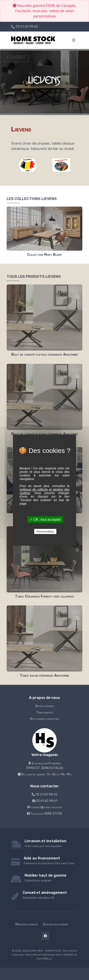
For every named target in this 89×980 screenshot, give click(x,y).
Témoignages (44, 712)
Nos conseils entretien (44, 719)
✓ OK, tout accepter (45, 520)
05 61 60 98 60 (27, 27)
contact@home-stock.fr (44, 807)
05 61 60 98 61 (45, 801)
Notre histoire (45, 706)
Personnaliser (45, 531)
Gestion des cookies (56, 924)
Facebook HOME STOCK (44, 814)
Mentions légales (27, 924)
